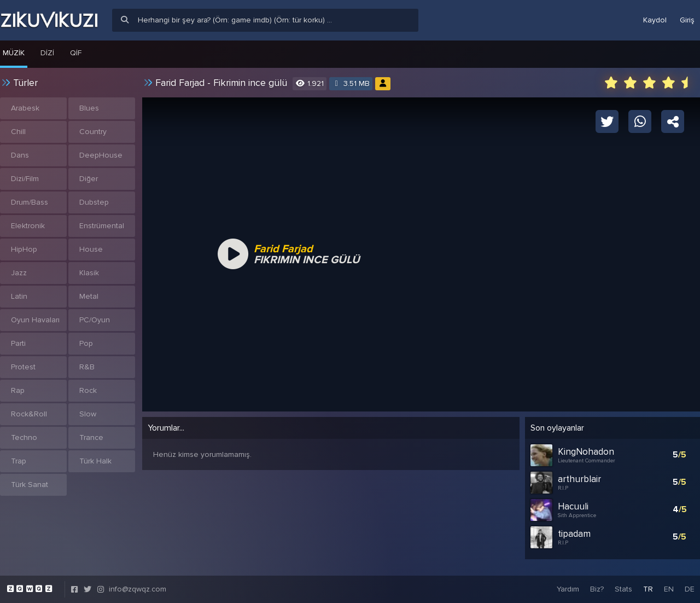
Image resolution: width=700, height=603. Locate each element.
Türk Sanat (30, 485)
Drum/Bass (30, 202)
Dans (20, 155)
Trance (91, 437)
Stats (623, 589)
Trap (19, 461)
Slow (88, 414)
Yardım (568, 589)
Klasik (89, 273)
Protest (23, 367)
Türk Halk (95, 461)
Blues (89, 108)
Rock (88, 390)
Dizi (47, 53)
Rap (18, 390)
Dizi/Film (25, 179)
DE (690, 589)
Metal (89, 296)
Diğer (89, 179)
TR (648, 589)
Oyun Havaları (35, 320)
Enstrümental (102, 226)
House (91, 249)
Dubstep (94, 202)
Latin (19, 296)
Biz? (597, 589)
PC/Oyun (95, 320)
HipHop (24, 249)
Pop (86, 343)
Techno (24, 437)
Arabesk (25, 108)
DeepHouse (101, 155)
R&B (87, 367)
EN (669, 589)
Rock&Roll (29, 414)
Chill (18, 132)
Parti (18, 343)
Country (93, 132)
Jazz (19, 273)
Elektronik (28, 226)
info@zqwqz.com (138, 589)
